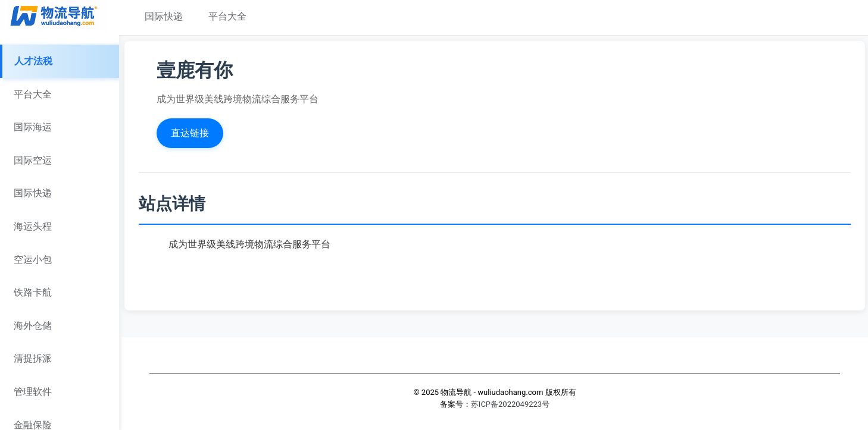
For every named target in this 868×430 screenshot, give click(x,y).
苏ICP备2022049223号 (510, 404)
